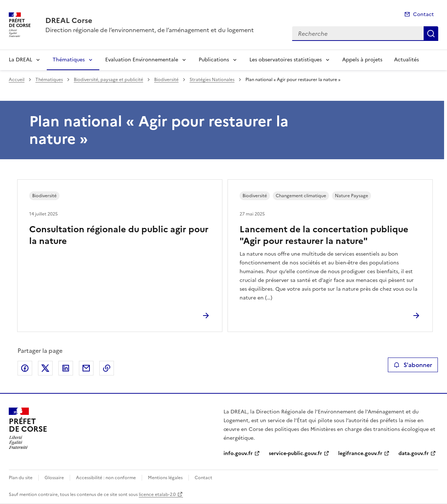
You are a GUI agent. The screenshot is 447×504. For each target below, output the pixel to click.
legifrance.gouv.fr (360, 453)
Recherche (431, 34)
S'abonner (413, 365)
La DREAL (20, 60)
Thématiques (69, 60)
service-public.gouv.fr (295, 453)
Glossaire (54, 478)
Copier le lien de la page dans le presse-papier (107, 368)
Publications (214, 60)
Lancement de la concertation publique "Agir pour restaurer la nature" (324, 235)
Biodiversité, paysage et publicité (108, 80)
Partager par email (86, 368)
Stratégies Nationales (212, 80)
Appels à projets (362, 60)
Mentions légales (165, 478)
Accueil (17, 80)
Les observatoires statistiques (286, 60)
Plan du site (21, 478)
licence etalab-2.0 (157, 495)
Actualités (406, 60)
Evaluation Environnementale (142, 60)
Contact (423, 14)
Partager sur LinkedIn (66, 368)
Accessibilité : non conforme (106, 478)
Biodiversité (166, 80)
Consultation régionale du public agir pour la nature (119, 235)
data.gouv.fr (414, 453)
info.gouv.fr (238, 453)
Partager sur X (45, 368)
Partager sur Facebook (25, 368)
